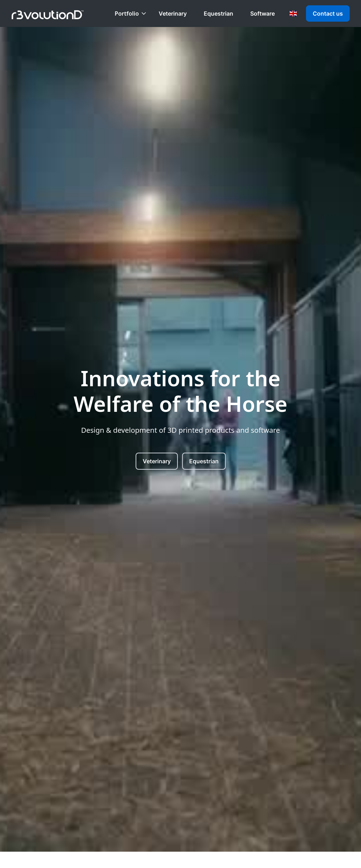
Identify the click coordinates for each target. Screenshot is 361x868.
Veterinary (173, 13)
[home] (48, 13)
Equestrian (218, 13)
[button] (131, 13)
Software (262, 13)
